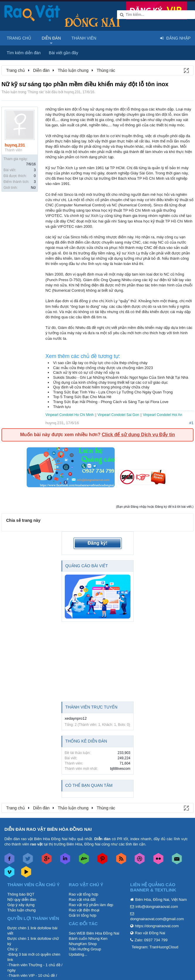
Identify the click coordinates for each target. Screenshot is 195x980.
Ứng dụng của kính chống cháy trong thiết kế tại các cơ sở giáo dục (110, 382)
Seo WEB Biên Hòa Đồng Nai (94, 933)
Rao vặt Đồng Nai (150, 933)
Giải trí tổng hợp (83, 915)
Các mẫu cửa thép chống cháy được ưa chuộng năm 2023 (103, 368)
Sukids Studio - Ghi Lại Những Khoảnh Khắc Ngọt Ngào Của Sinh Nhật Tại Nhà (121, 377)
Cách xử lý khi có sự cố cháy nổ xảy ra (86, 372)
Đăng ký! (98, 543)
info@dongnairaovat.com (157, 907)
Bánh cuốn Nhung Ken (88, 939)
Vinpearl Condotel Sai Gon (118, 415)
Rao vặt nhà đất (82, 900)
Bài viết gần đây (64, 53)
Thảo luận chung (21, 910)
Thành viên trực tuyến (91, 707)
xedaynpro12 (76, 718)
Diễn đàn (51, 38)
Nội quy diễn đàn (22, 900)
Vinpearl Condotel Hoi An (162, 415)
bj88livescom (120, 769)
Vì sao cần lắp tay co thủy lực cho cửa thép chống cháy (100, 363)
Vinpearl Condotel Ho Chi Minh (70, 415)
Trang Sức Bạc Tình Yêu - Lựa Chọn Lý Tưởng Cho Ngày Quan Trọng (113, 392)
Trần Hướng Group (85, 949)
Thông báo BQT (21, 894)
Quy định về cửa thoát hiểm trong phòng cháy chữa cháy (101, 387)
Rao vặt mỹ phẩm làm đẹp (91, 905)
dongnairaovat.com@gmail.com (157, 919)
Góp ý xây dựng (21, 905)
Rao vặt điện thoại (84, 910)
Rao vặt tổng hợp (84, 894)
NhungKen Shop (83, 944)
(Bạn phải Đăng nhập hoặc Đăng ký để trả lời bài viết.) (155, 507)
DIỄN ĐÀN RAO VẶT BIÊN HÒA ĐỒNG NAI (48, 829)
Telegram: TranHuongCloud (155, 947)
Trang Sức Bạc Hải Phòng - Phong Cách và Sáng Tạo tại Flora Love (111, 402)
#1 (191, 423)
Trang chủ (19, 38)
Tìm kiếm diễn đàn (24, 53)
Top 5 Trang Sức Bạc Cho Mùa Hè (82, 397)
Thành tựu (62, 407)
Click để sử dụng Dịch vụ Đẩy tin (138, 435)
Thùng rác (36, 92)
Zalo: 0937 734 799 (151, 940)
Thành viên (84, 38)
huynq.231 (72, 92)
